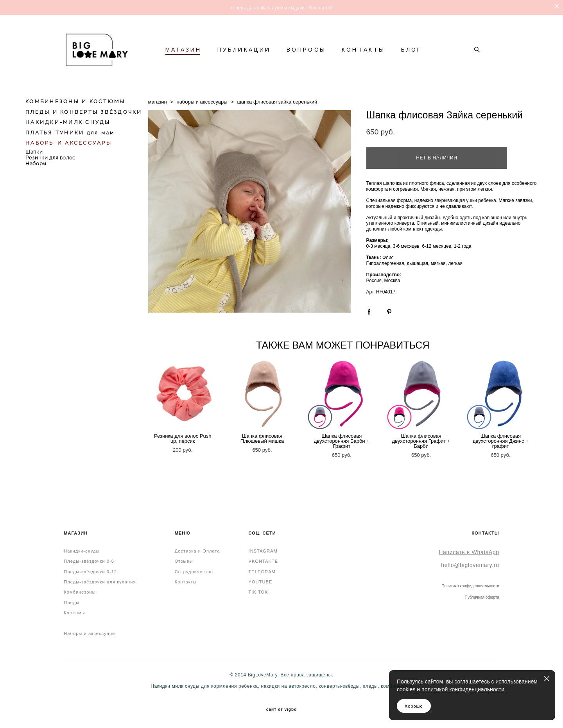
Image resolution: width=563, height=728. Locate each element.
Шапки (34, 152)
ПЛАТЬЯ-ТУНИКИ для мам (70, 133)
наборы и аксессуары (202, 102)
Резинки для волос (50, 158)
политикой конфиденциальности (463, 689)
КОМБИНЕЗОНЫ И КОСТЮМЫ (75, 101)
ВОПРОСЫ (306, 50)
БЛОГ (411, 50)
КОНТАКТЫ (364, 50)
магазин (158, 102)
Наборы (36, 164)
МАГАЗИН (183, 50)
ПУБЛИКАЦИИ (244, 50)
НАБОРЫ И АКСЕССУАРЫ (69, 143)
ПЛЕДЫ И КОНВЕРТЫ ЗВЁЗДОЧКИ (84, 112)
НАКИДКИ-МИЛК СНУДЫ (68, 122)
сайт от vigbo (281, 710)
